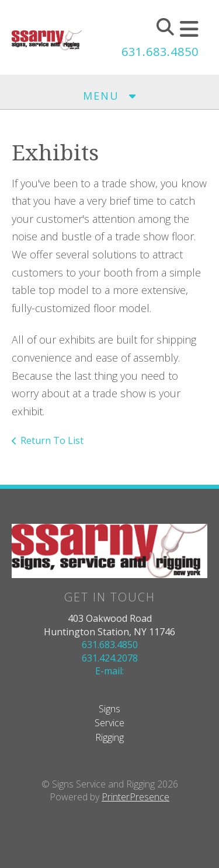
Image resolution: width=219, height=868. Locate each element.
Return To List (52, 440)
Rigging (109, 737)
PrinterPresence (135, 797)
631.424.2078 (110, 658)
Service (109, 723)
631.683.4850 (160, 52)
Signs (109, 709)
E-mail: (109, 671)
